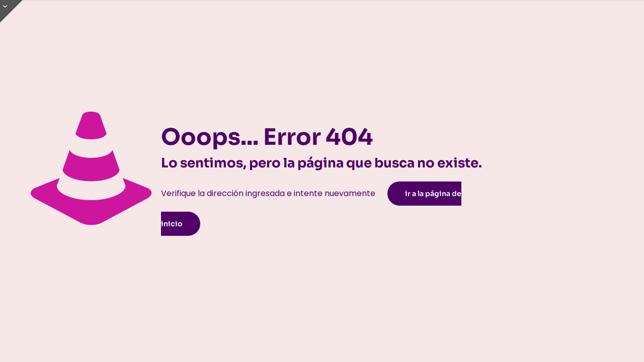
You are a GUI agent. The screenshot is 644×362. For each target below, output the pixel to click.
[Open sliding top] (11, 11)
